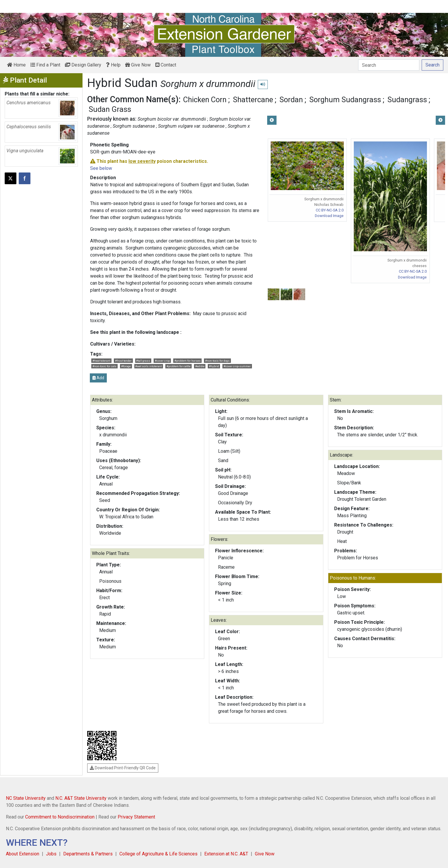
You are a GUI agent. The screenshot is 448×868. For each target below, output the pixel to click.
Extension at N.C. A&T (226, 854)
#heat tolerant (101, 361)
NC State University (26, 798)
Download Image (329, 216)
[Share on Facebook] (25, 178)
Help (113, 65)
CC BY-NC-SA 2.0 (330, 210)
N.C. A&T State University (81, 798)
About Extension (23, 854)
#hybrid (214, 366)
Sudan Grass (110, 109)
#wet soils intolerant (149, 366)
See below (101, 168)
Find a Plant (45, 65)
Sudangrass (407, 100)
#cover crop (162, 361)
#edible (200, 366)
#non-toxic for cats (104, 366)
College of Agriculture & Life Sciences (158, 854)
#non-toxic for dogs (217, 361)
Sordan (291, 100)
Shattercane (253, 100)
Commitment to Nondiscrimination (60, 817)
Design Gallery (83, 65)
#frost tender (123, 361)
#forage (126, 366)
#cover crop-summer (237, 366)
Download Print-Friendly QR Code (123, 768)
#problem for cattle (178, 366)
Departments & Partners (88, 854)
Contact (166, 65)
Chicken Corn (205, 100)
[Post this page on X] (11, 178)
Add (98, 378)
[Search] (389, 65)
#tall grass (143, 361)
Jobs (51, 854)
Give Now (138, 65)
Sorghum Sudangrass (345, 100)
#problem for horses (188, 361)
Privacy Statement (136, 817)
